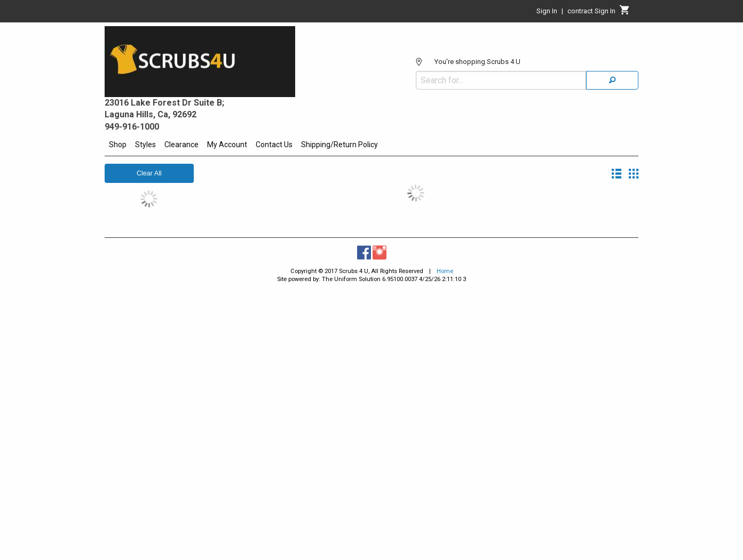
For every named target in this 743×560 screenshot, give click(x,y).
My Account (227, 145)
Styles (145, 145)
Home (445, 271)
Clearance (181, 145)
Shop (118, 145)
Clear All (149, 173)
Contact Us (274, 145)
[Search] (612, 80)
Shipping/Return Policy (339, 145)
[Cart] (625, 13)
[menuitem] (118, 146)
